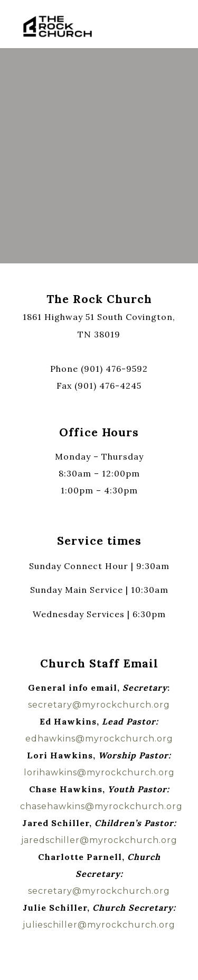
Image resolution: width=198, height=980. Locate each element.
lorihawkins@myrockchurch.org (99, 772)
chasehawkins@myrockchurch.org (101, 806)
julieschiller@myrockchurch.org (99, 925)
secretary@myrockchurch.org (99, 705)
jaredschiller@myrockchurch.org (99, 840)
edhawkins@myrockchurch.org (99, 739)
